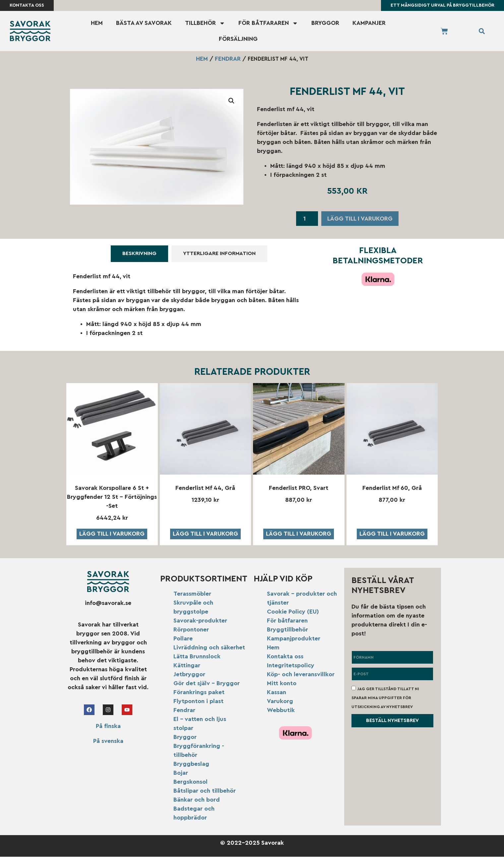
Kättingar (187, 666)
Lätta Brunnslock (197, 657)
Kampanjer (369, 23)
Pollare (183, 639)
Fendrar (228, 59)
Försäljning (238, 39)
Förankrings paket (199, 692)
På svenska (108, 742)
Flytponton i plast (198, 701)
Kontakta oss (285, 657)
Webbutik (281, 710)
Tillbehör (205, 24)
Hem (97, 23)
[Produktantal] (307, 219)
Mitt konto (282, 684)
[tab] (139, 254)
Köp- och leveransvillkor (301, 675)
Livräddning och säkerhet (209, 648)
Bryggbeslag (191, 764)
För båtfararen (268, 24)
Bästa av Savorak (144, 23)
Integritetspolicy (291, 666)
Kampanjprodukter (294, 639)
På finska (108, 727)
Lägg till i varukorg (360, 219)
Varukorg (280, 701)
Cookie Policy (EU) (293, 612)
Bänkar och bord (197, 800)
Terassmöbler (192, 594)
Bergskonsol (190, 782)
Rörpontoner (191, 630)
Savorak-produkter (200, 621)
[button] (482, 31)
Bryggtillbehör (287, 630)
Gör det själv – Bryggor (207, 684)
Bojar (181, 773)
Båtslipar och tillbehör (205, 791)
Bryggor (325, 23)
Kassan (277, 692)
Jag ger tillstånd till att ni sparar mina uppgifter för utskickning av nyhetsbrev (385, 698)
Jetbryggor (189, 675)
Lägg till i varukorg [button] (112, 534)
